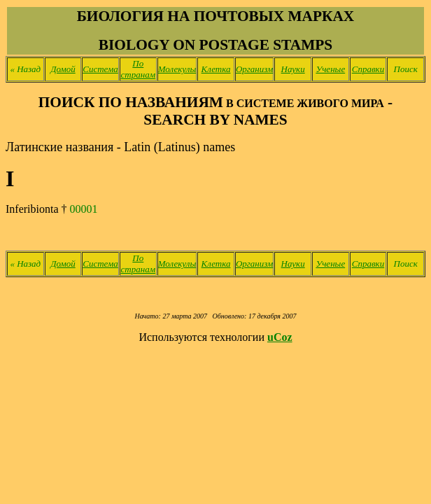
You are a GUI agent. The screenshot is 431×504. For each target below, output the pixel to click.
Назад (25, 69)
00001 (84, 209)
